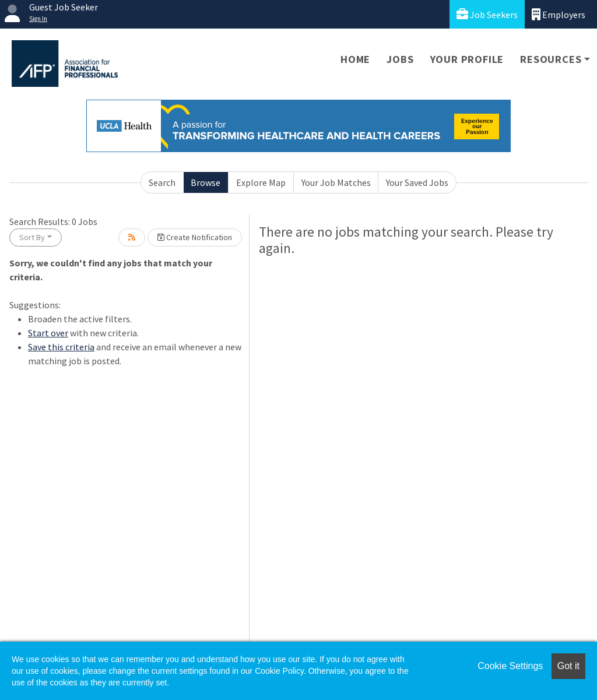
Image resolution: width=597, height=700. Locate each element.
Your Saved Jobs (417, 182)
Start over (48, 333)
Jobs (400, 59)
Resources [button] (551, 59)
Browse (206, 182)
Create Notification (195, 237)
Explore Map (261, 182)
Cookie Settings (510, 666)
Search (162, 182)
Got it (568, 666)
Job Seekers (487, 14)
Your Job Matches (336, 182)
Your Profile (467, 59)
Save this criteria (61, 347)
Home (355, 59)
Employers (559, 14)
